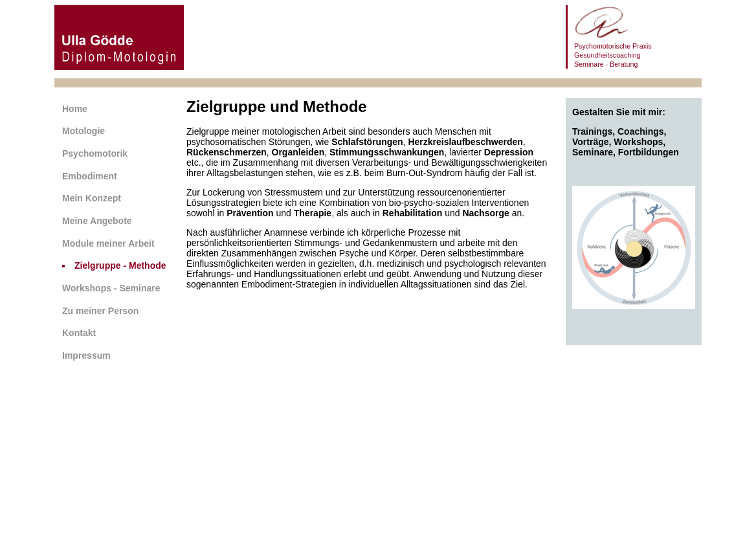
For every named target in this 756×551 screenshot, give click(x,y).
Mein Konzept (92, 198)
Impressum (86, 355)
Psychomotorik (95, 153)
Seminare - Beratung (606, 64)
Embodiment (90, 176)
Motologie (83, 131)
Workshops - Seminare (111, 288)
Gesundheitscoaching (607, 55)
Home (75, 109)
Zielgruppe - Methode (120, 265)
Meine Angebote (97, 221)
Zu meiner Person (100, 311)
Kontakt (79, 333)
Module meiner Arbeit (108, 243)
